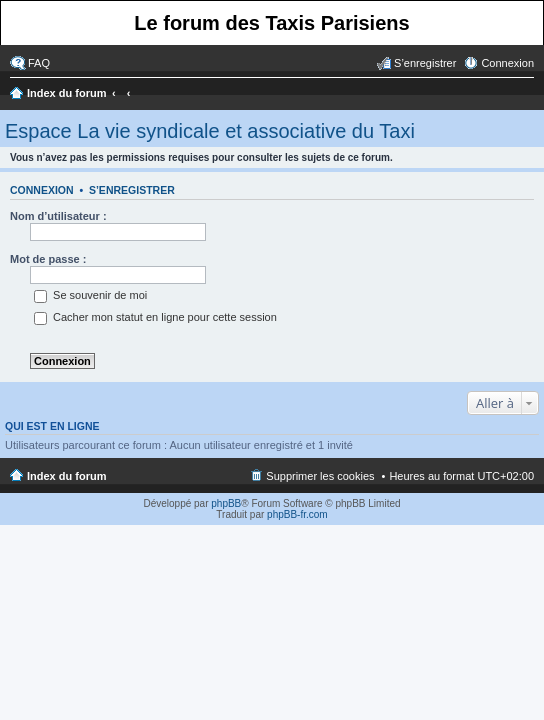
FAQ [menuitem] (39, 63)
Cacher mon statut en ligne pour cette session (155, 317)
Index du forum (66, 93)
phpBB (226, 503)
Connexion (42, 190)
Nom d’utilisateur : (58, 216)
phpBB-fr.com (297, 514)
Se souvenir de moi (90, 295)
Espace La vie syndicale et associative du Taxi (210, 131)
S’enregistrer (132, 190)
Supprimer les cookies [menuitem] (320, 476)
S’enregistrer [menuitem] (425, 63)
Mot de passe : (48, 259)
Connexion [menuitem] (507, 63)
